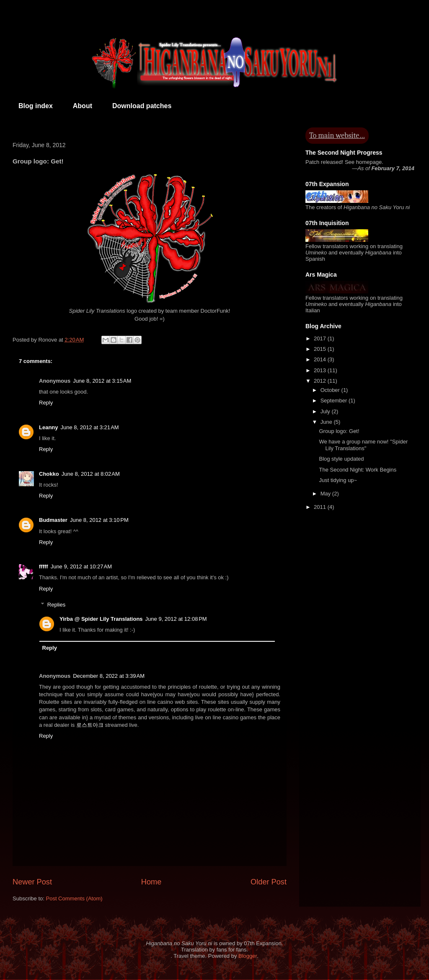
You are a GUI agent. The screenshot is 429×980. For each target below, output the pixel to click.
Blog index (36, 106)
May (326, 494)
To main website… (337, 136)
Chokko (49, 474)
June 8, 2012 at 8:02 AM (91, 474)
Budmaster (53, 520)
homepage (369, 162)
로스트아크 (90, 725)
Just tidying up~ (338, 480)
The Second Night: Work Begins (358, 470)
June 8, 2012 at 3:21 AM (90, 427)
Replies (56, 605)
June (327, 422)
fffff (44, 566)
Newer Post (32, 882)
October (331, 390)
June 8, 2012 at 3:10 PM (99, 520)
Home (151, 882)
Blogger (248, 956)
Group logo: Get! (339, 431)
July (326, 411)
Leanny (49, 427)
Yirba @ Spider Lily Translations (101, 619)
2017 (321, 338)
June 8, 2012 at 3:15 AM (102, 381)
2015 (321, 349)
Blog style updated (341, 459)
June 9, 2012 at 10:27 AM (81, 566)
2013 (321, 370)
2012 (321, 381)
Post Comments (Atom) (74, 898)
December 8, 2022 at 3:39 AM (109, 676)
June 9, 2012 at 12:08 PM (176, 619)
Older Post (269, 882)
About (83, 106)
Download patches (142, 106)
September (335, 401)
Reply (46, 403)
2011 (321, 507)
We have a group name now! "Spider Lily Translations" (363, 445)
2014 (321, 359)
